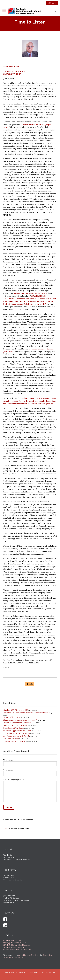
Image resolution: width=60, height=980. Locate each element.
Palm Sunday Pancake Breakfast (17, 733)
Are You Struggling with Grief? (16, 736)
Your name (30, 762)
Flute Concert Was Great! (14, 728)
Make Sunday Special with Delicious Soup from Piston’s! (27, 713)
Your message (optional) (30, 791)
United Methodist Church (27, 955)
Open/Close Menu (4, 11)
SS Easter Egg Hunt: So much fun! (17, 731)
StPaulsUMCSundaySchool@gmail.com (18, 945)
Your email (30, 772)
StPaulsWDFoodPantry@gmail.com (16, 947)
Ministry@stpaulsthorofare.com (15, 943)
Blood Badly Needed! (12, 717)
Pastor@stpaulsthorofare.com (14, 941)
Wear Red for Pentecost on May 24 (18, 723)
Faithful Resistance (11, 739)
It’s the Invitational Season (14, 741)
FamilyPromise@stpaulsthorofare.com (17, 950)
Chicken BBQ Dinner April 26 (16, 710)
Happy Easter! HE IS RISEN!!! (16, 725)
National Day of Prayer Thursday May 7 (20, 720)
